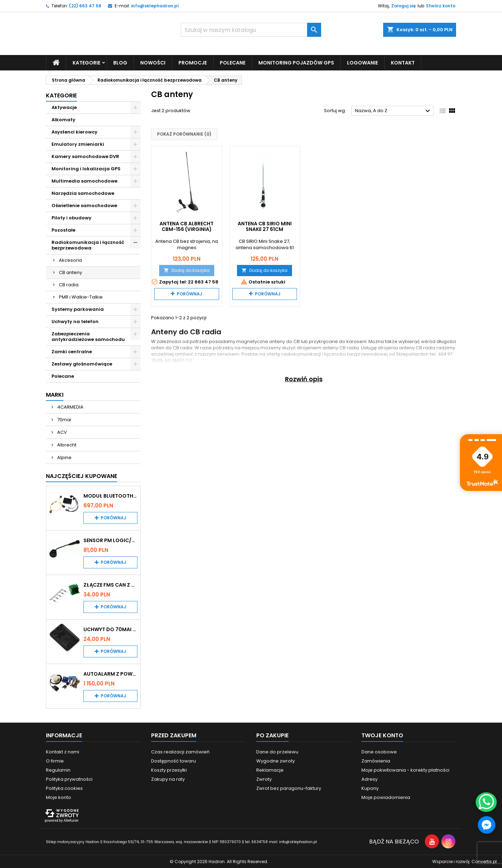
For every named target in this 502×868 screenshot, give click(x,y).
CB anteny (70, 272)
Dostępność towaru (174, 761)
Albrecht (66, 445)
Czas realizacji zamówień (180, 751)
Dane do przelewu (277, 751)
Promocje (193, 62)
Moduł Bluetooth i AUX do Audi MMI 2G (110, 495)
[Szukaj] (251, 30)
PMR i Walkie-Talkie (81, 297)
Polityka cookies (64, 788)
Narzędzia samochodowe (83, 193)
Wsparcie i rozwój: (464, 861)
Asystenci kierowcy (74, 132)
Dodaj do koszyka (187, 270)
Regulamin (58, 770)
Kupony (370, 788)
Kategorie (86, 62)
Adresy (369, 779)
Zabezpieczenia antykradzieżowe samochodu (88, 336)
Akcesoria (70, 260)
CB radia (69, 284)
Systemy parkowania (78, 309)
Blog (120, 62)
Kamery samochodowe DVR (85, 156)
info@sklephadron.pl (155, 6)
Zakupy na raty (168, 779)
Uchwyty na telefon (75, 321)
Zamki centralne (72, 351)
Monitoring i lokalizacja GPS (86, 168)
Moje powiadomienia (386, 797)
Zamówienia (376, 761)
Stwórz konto (441, 6)
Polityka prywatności (69, 779)
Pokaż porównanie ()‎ (184, 134)
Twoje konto (382, 735)
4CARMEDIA (70, 407)
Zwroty (264, 779)
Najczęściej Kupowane (82, 476)
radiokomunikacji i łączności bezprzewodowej (335, 354)
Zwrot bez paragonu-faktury (289, 788)
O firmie (55, 761)
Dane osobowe (379, 751)
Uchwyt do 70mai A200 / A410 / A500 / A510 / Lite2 (110, 629)
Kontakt (403, 62)
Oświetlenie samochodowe (84, 205)
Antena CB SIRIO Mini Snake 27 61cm (265, 226)
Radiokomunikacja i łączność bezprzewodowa (88, 245)
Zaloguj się (403, 6)
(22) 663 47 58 (85, 6)
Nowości (153, 62)
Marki (55, 394)
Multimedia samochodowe (84, 181)
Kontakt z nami (63, 751)
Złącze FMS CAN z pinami (110, 585)
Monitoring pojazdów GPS (296, 62)
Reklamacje (270, 770)
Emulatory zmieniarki (78, 144)
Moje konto (59, 797)
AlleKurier (71, 820)
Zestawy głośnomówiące (82, 364)
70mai (64, 419)
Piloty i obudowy (72, 217)
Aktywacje (64, 107)
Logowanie (362, 62)
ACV (62, 432)
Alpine (64, 457)
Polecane (233, 62)
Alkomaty (63, 119)
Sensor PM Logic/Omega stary (110, 540)
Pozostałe (63, 230)
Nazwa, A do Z (394, 111)
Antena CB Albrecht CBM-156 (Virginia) (186, 226)
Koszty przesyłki (169, 770)
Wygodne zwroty (276, 761)
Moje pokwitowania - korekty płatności (405, 770)
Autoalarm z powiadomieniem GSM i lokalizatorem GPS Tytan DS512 (110, 674)
